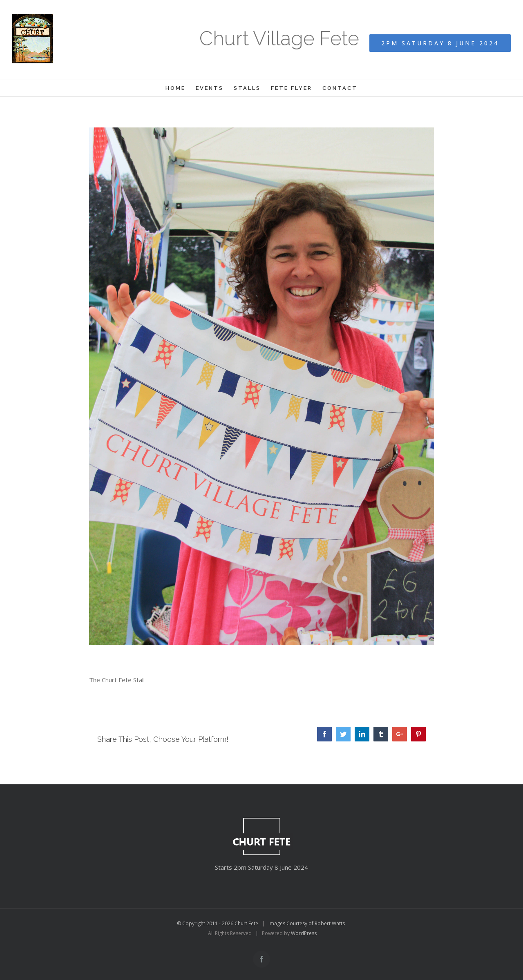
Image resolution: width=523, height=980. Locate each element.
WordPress (304, 933)
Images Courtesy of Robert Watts (307, 923)
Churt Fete (246, 923)
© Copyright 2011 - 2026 (206, 923)
